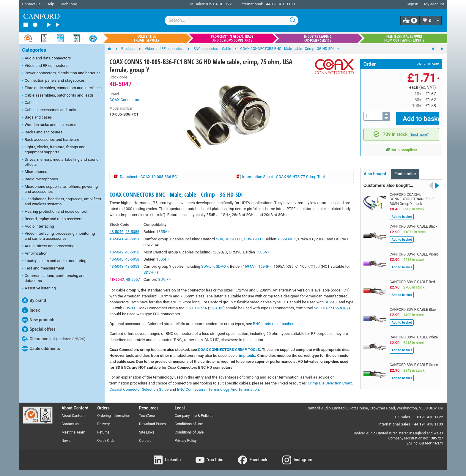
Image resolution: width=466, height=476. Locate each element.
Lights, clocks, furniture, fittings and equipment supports (54, 149)
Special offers (39, 329)
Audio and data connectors (46, 59)
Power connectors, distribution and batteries (61, 73)
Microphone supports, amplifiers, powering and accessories (60, 189)
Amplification (35, 254)
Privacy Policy (186, 441)
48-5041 (116, 239)
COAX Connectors (125, 100)
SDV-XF (222, 266)
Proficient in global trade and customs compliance (232, 38)
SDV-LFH (233, 239)
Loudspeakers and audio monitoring (54, 261)
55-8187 (341, 308)
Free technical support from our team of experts (404, 38)
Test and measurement (43, 269)
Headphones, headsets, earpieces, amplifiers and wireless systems (62, 201)
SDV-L (208, 266)
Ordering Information (114, 416)
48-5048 (116, 259)
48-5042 (116, 252)
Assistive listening (39, 289)
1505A (263, 252)
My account (434, 4)
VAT (420, 64)
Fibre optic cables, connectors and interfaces (62, 88)
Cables (29, 103)
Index (31, 310)
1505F (163, 259)
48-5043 (116, 266)
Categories (34, 50)
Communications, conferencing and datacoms (54, 278)
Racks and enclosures (42, 133)
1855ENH (287, 239)
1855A (163, 232)
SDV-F (150, 272)
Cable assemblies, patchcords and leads (58, 96)
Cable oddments (41, 349)
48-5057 (133, 279)
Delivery (433, 64)
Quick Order (106, 441)
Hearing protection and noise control (55, 212)
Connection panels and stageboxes (53, 81)
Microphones (35, 172)
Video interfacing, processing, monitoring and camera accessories (58, 236)
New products (39, 320)
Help (50, 4)
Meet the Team (73, 432)
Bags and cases (37, 118)
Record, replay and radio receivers (52, 219)
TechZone (69, 4)
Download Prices (152, 424)
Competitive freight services (147, 38)
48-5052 (132, 252)
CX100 (314, 266)
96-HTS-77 (323, 308)
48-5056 (132, 232)
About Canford (73, 416)
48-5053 (132, 266)
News (66, 441)
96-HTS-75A (197, 308)
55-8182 (216, 308)
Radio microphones (40, 179)
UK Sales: (197, 4)
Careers (145, 441)
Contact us (31, 4)
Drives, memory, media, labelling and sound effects (60, 162)
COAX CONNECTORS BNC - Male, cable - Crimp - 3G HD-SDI (176, 194)
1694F (265, 266)
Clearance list (54, 339)
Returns (103, 432)
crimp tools (245, 356)
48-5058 (132, 259)
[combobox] (232, 20)
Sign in (412, 4)
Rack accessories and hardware (51, 140)
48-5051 (132, 239)
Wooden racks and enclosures (49, 125)
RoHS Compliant (401, 146)
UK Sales (403, 417)
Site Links (147, 432)
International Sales (394, 424)
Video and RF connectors (45, 66)
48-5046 (116, 232)
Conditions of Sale (189, 432)
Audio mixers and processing (48, 246)
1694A (250, 266)
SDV (219, 239)
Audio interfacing (38, 227)
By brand (34, 300)
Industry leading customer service (318, 38)
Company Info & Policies (194, 416)
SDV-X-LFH (253, 239)
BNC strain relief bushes (274, 324)
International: (252, 4)
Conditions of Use (189, 424)
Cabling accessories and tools (49, 110)
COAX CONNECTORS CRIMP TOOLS (229, 350)
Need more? (419, 130)
